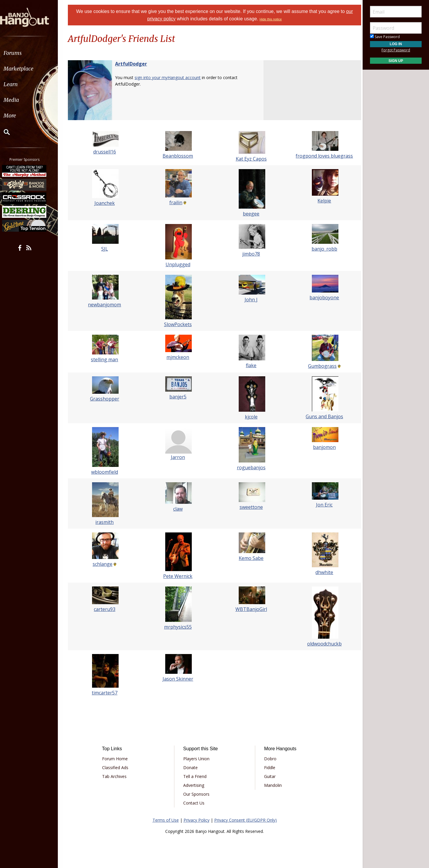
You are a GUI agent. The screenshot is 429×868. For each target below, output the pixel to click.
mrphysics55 (179, 627)
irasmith (107, 522)
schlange (105, 564)
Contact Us (195, 803)
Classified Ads (118, 768)
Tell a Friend (196, 776)
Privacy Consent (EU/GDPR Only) (245, 820)
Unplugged (179, 264)
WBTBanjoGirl (250, 609)
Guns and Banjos (322, 416)
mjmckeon (179, 357)
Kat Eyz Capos (250, 159)
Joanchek (107, 203)
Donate (191, 768)
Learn (19, 84)
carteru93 (107, 609)
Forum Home (117, 759)
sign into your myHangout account (171, 77)
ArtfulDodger (134, 64)
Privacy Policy (197, 820)
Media (20, 100)
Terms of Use (166, 820)
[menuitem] (33, 53)
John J (250, 300)
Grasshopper (107, 399)
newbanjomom (107, 305)
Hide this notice (271, 19)
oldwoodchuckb (322, 644)
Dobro (269, 759)
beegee (250, 214)
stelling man (107, 359)
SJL (107, 249)
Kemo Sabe (250, 558)
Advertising (195, 785)
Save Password (385, 37)
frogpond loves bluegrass (322, 156)
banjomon (322, 447)
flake (250, 365)
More (19, 116)
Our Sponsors (197, 794)
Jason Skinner (179, 679)
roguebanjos (250, 467)
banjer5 (179, 397)
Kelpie (322, 201)
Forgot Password (396, 50)
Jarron (179, 457)
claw (179, 509)
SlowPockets (179, 324)
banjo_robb (322, 249)
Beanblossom (179, 156)
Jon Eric (322, 505)
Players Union (197, 759)
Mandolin (272, 785)
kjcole (250, 417)
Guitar (269, 776)
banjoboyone (322, 297)
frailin (176, 202)
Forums (22, 53)
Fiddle (269, 768)
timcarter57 (107, 693)
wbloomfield (107, 472)
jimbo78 (250, 254)
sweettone (250, 507)
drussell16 (107, 152)
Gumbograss (320, 366)
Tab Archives (117, 776)
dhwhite (322, 572)
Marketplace (27, 69)
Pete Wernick (179, 576)
